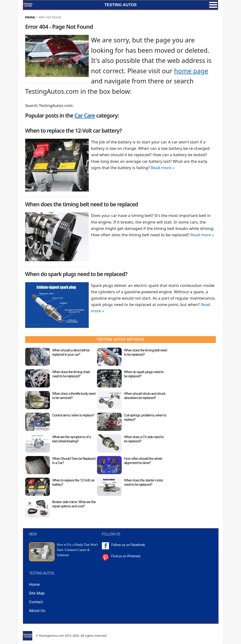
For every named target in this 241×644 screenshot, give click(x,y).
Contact (36, 602)
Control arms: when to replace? (73, 415)
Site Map (37, 593)
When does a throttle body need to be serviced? (74, 396)
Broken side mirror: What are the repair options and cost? (74, 504)
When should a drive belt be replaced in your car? (71, 352)
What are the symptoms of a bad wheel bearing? (72, 439)
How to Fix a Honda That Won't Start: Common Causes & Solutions (77, 550)
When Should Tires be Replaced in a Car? (74, 461)
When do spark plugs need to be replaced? (144, 374)
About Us (37, 611)
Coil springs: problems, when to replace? (145, 417)
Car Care (85, 115)
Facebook (138, 545)
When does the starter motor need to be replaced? (144, 482)
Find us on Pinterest (126, 556)
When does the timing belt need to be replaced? (146, 352)
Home (30, 17)
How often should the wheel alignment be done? (143, 461)
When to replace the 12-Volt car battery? (73, 482)
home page (191, 71)
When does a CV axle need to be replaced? (144, 439)
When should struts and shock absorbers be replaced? (145, 396)
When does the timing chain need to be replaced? (71, 374)
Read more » (162, 168)
